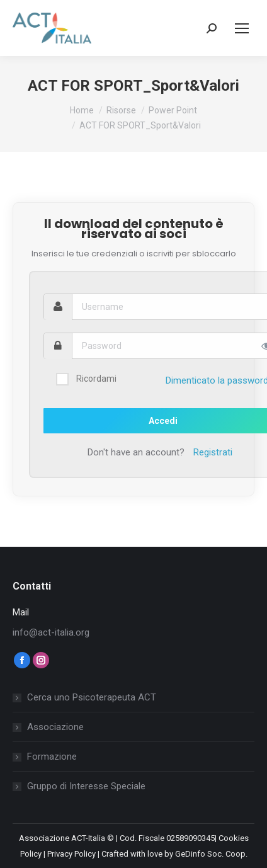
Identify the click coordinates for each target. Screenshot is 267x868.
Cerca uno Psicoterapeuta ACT (92, 697)
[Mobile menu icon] (242, 28)
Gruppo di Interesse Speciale (86, 786)
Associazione (55, 727)
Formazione (52, 757)
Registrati (213, 452)
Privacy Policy (71, 854)
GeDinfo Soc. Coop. (211, 854)
